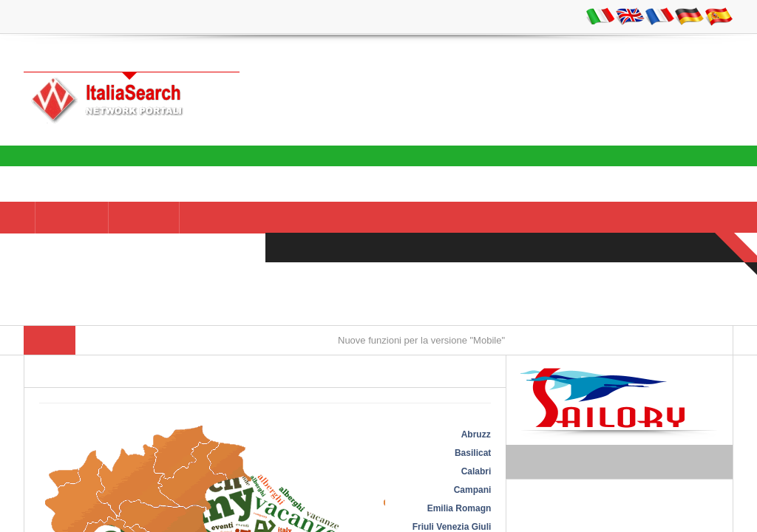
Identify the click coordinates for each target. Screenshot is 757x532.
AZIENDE (144, 218)
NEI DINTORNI (228, 218)
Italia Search (700, 157)
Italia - (72, 218)
